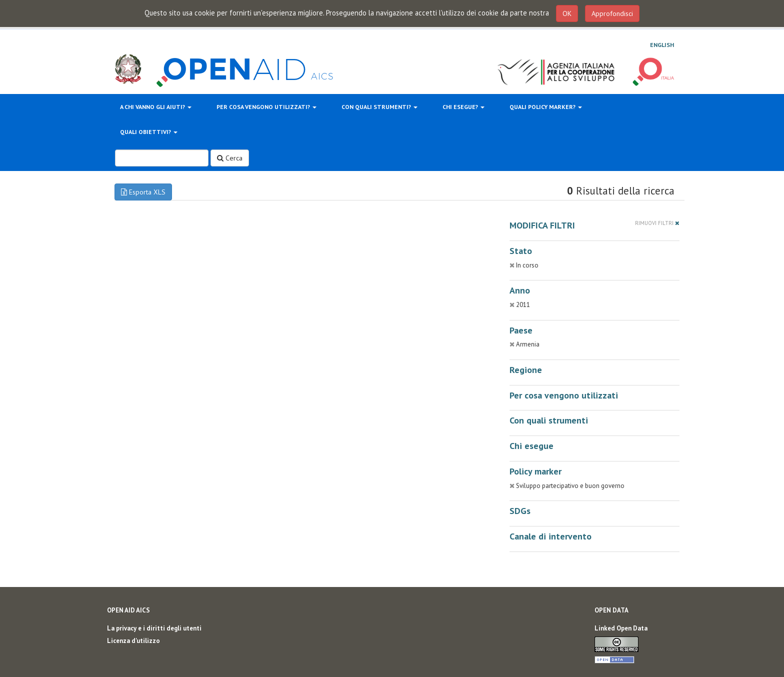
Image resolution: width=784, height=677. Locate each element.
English (662, 45)
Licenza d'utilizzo (133, 641)
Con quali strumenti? (379, 107)
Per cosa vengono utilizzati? (266, 107)
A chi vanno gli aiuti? (156, 107)
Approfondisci (612, 13)
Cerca (230, 158)
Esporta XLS (143, 192)
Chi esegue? (463, 107)
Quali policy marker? (546, 107)
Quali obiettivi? (149, 132)
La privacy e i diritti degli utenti (154, 628)
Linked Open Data (621, 628)
